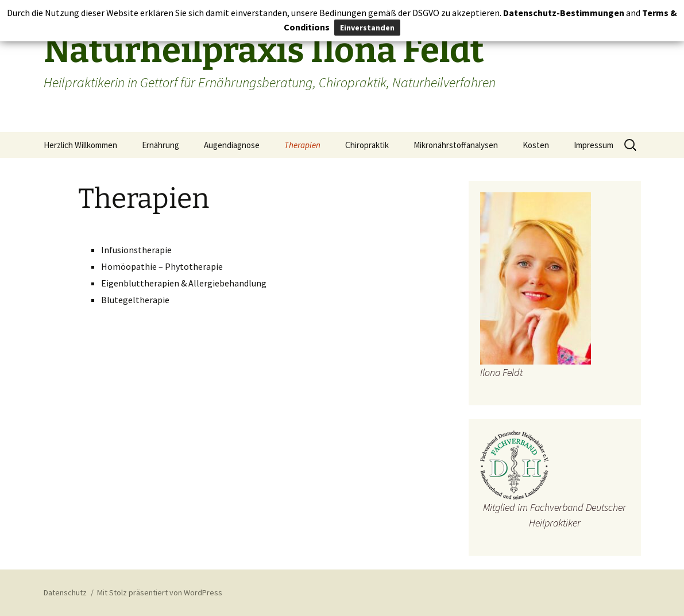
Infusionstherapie (136, 250)
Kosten (536, 145)
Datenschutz (65, 592)
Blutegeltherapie (135, 300)
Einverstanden (367, 28)
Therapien (302, 145)
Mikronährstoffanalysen (456, 145)
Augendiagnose (232, 145)
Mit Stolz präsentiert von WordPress (160, 592)
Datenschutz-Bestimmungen (564, 13)
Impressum (594, 145)
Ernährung (161, 145)
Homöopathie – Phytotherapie (162, 266)
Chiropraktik (367, 145)
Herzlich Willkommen (80, 145)
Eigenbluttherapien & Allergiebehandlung (184, 283)
